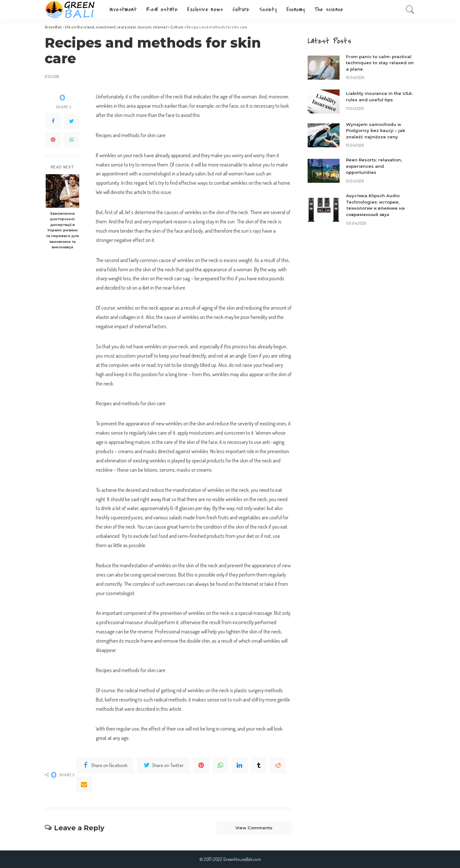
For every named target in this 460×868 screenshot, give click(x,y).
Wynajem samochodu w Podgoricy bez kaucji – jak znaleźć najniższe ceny (376, 131)
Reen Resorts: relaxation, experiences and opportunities (374, 166)
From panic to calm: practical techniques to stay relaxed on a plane (380, 63)
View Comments (254, 828)
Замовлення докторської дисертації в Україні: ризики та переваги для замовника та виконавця (62, 230)
